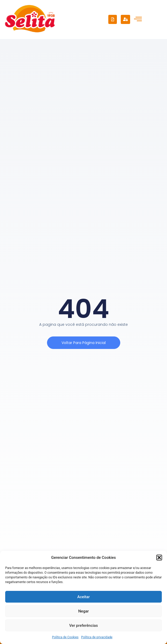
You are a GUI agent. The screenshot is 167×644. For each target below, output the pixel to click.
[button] (159, 558)
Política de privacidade (97, 637)
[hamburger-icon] (138, 19)
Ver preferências (83, 626)
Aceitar (83, 597)
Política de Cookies (65, 637)
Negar (84, 611)
